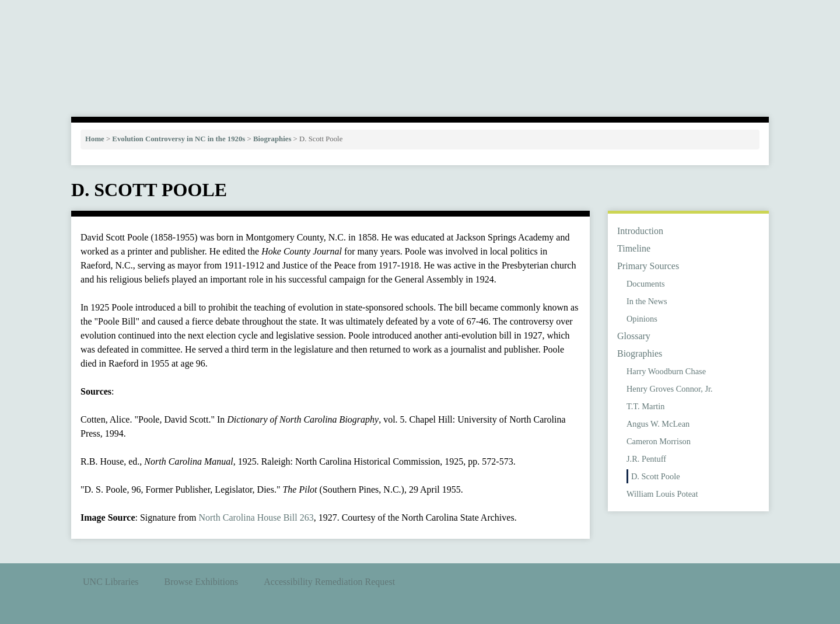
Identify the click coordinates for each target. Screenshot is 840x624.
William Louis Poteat (662, 494)
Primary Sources (648, 266)
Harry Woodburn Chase (666, 371)
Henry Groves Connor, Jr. (670, 389)
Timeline (634, 248)
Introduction (640, 231)
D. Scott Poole (656, 476)
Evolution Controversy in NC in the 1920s (178, 139)
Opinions (642, 319)
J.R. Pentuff (646, 459)
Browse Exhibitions (202, 582)
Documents (646, 284)
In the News (647, 301)
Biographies (272, 139)
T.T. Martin (645, 406)
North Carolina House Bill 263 (256, 517)
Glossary (634, 336)
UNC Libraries (111, 582)
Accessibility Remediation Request (329, 582)
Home (95, 139)
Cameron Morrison (659, 441)
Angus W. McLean (658, 424)
